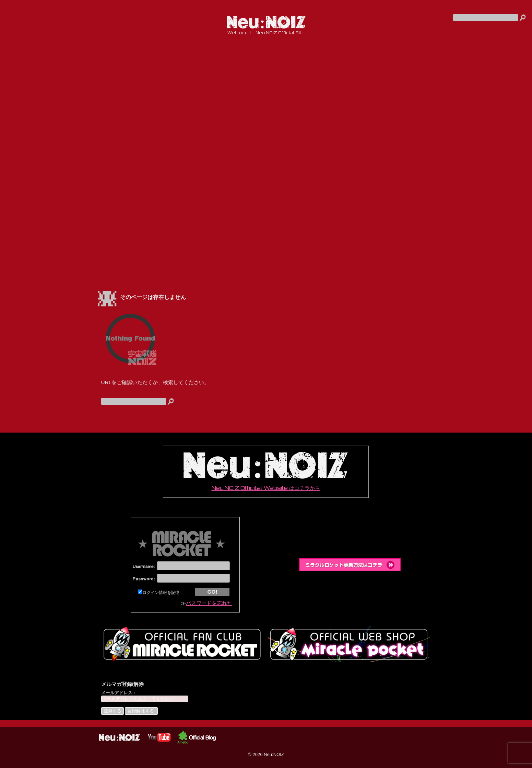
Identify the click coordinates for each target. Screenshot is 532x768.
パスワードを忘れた (209, 603)
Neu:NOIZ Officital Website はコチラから (265, 472)
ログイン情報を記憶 (159, 593)
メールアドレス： (119, 693)
